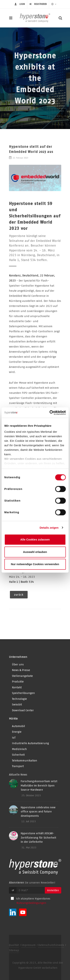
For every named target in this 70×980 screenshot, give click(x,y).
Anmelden (53, 890)
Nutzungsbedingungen (31, 903)
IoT (14, 737)
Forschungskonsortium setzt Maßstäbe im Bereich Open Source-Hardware (39, 785)
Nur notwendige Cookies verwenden (35, 564)
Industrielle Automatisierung (30, 743)
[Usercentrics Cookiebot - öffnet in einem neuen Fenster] (50, 413)
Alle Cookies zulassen (35, 539)
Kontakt (17, 687)
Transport (18, 766)
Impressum (29, 945)
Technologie (19, 699)
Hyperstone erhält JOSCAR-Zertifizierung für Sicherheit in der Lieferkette (38, 837)
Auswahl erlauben (35, 552)
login (22, 4)
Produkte (18, 681)
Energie (17, 732)
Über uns (18, 664)
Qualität (14, 945)
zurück (19, 595)
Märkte (13, 718)
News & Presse (21, 670)
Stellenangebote (22, 676)
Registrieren (40, 4)
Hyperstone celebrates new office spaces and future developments (38, 811)
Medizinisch (19, 749)
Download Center (23, 710)
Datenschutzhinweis (51, 945)
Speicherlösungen (23, 693)
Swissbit (17, 704)
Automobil (18, 726)
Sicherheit (18, 755)
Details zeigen (49, 528)
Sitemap (14, 950)
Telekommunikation (25, 760)
